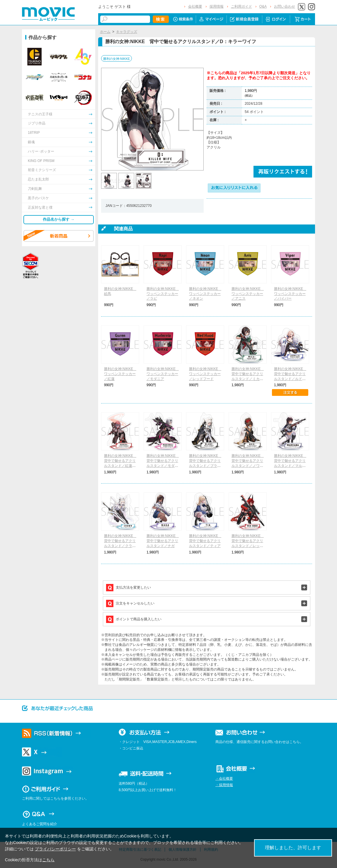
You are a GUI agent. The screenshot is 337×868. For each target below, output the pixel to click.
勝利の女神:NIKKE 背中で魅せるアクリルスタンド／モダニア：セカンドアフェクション (163, 466)
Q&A (263, 6)
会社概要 (195, 6)
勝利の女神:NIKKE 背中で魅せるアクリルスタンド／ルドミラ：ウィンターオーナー (290, 379)
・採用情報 (224, 785)
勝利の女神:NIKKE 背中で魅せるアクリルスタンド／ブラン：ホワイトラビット (205, 466)
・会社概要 (224, 779)
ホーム (105, 32)
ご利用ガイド (241, 6)
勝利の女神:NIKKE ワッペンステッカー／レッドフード (205, 374)
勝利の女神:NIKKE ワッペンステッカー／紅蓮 (120, 374)
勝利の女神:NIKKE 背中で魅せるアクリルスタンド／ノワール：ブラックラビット (248, 466)
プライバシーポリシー (55, 849)
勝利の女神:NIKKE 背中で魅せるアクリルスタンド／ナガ (163, 541)
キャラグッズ (127, 32)
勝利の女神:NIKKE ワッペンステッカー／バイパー (290, 294)
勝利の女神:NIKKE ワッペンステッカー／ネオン (205, 294)
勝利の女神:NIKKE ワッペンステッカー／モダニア (163, 374)
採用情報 (217, 6)
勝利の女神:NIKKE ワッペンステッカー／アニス (248, 294)
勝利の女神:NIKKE (116, 59)
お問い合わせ (285, 6)
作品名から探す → (59, 219)
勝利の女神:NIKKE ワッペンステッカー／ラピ (163, 294)
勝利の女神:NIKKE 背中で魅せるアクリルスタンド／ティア (205, 541)
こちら (48, 860)
